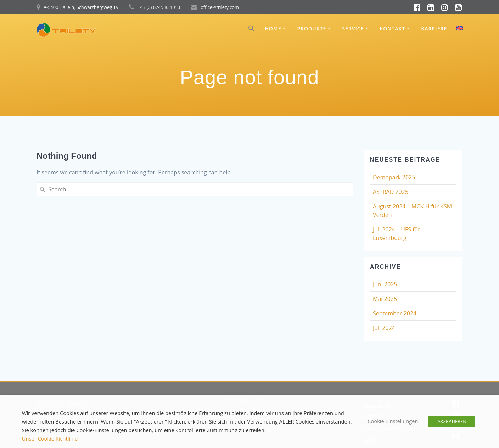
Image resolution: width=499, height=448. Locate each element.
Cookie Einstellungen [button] (393, 421)
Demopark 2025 (394, 177)
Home (273, 29)
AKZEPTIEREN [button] (452, 421)
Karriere (434, 29)
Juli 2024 (384, 328)
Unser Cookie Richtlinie (50, 438)
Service (353, 29)
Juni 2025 (385, 284)
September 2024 (395, 313)
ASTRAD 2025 (391, 192)
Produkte (312, 29)
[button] (252, 30)
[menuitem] (460, 29)
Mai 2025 (385, 299)
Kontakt (392, 29)
